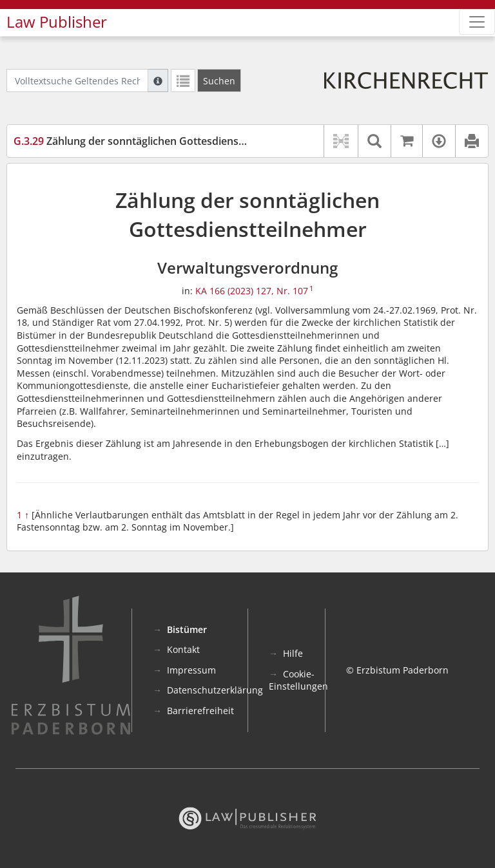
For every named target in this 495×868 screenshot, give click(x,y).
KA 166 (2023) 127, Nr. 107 (252, 291)
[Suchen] (219, 80)
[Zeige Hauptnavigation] (477, 22)
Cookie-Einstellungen (298, 680)
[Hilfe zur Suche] (158, 80)
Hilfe (293, 653)
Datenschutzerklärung (215, 690)
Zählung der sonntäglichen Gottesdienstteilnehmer (155, 141)
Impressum (191, 670)
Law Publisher (57, 22)
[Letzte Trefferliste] (183, 80)
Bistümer (187, 629)
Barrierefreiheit (200, 711)
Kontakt (183, 649)
